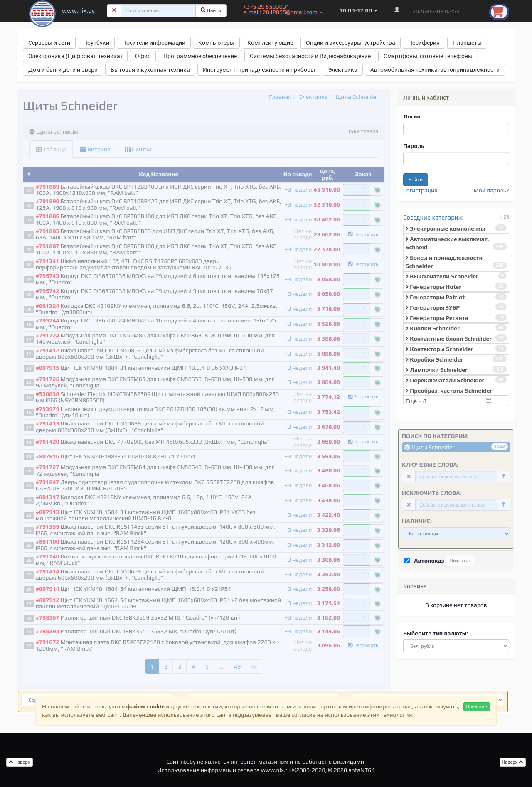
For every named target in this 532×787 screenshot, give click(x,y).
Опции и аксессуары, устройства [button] (351, 43)
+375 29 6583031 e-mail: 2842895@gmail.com (283, 9)
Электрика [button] (343, 70)
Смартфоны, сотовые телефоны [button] (428, 56)
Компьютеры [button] (216, 43)
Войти (416, 180)
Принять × (477, 706)
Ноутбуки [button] (96, 43)
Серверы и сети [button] (49, 43)
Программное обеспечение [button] (200, 56)
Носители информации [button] (154, 43)
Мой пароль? (491, 190)
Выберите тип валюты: (436, 633)
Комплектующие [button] (270, 43)
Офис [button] (143, 56)
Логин (412, 116)
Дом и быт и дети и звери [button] (63, 70)
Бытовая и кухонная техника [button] (150, 70)
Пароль (414, 146)
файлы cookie (145, 706)
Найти (211, 10)
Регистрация (420, 190)
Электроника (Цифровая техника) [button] (75, 56)
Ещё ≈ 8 (449, 401)
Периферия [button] (424, 43)
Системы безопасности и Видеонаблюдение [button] (310, 56)
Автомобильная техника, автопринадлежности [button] (435, 70)
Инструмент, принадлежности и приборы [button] (259, 70)
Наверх (513, 762)
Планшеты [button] (467, 43)
